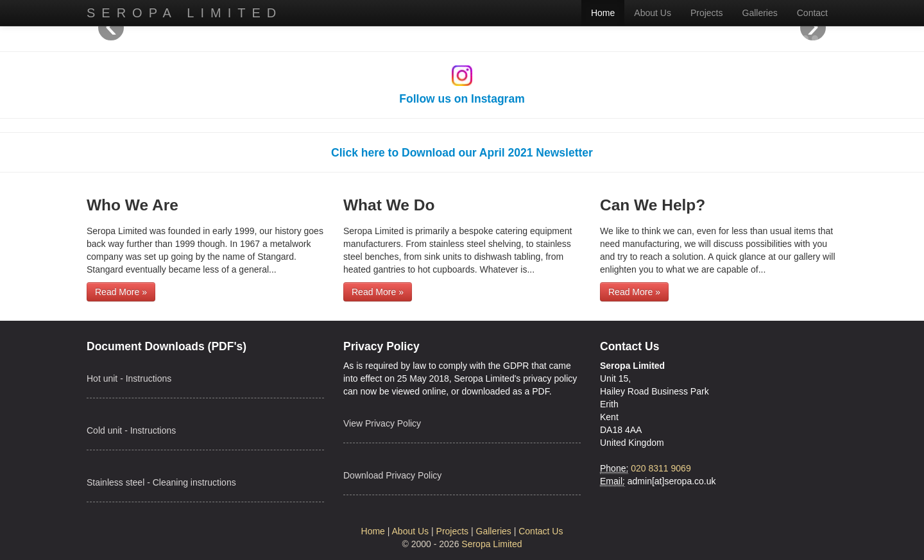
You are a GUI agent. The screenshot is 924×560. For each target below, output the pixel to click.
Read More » (121, 292)
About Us (653, 13)
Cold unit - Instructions (131, 430)
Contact (812, 13)
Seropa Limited (184, 13)
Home (603, 13)
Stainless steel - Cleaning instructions (161, 482)
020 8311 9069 (661, 468)
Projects (707, 13)
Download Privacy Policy (392, 475)
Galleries (760, 13)
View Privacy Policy (382, 423)
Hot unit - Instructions (129, 378)
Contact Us (541, 531)
